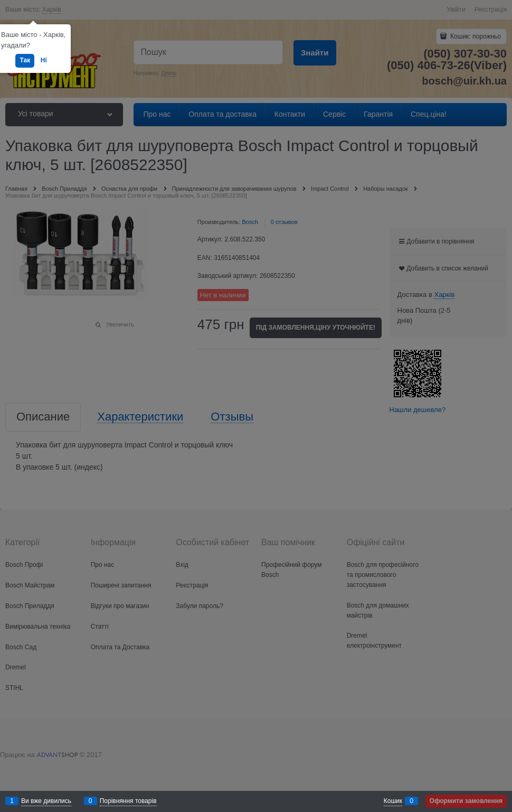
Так (25, 60)
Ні (44, 60)
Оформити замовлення (466, 801)
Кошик (393, 801)
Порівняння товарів (128, 801)
